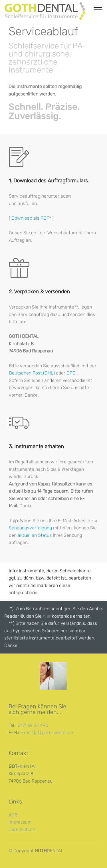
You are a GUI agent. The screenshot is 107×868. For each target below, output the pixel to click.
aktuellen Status (35, 535)
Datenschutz (22, 829)
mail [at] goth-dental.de (49, 733)
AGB (13, 815)
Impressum (20, 822)
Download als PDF (30, 218)
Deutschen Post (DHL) (32, 373)
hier (47, 616)
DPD (71, 373)
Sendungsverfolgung (30, 528)
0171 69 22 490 (33, 725)
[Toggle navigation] (98, 9)
